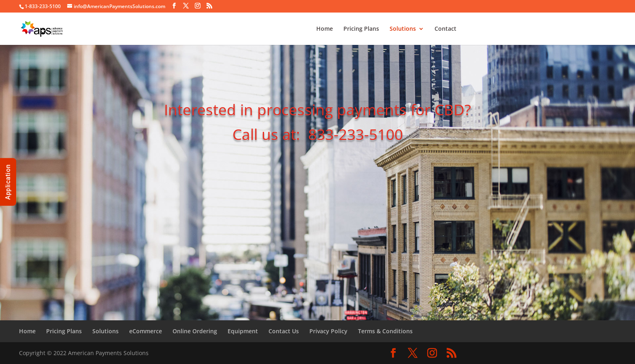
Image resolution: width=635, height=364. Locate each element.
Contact (445, 29)
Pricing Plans (361, 29)
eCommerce (146, 331)
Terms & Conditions (385, 331)
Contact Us (284, 331)
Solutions (403, 29)
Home (325, 29)
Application (8, 182)
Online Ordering (195, 331)
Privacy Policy (328, 331)
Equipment (243, 331)
